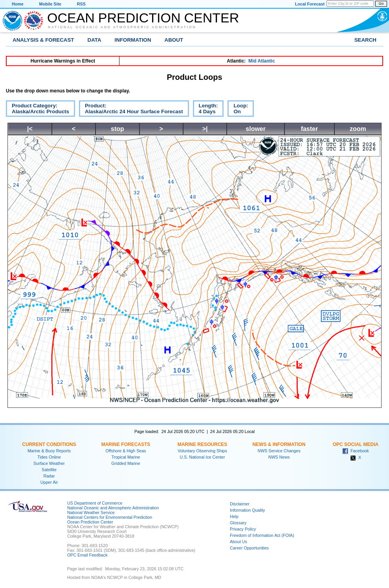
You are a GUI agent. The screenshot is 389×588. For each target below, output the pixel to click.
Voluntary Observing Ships (202, 451)
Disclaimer (240, 504)
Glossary (238, 523)
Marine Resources (203, 444)
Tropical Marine (126, 457)
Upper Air (49, 482)
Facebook (356, 451)
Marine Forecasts (126, 444)
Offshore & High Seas (126, 451)
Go (381, 4)
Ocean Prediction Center (143, 18)
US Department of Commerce (95, 503)
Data (94, 40)
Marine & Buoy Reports (49, 451)
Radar (49, 476)
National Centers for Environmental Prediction (110, 517)
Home (18, 4)
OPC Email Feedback (87, 555)
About (174, 40)
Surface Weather (49, 463)
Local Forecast (310, 4)
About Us (239, 542)
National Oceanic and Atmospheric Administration (122, 27)
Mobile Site (50, 4)
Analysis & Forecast (43, 40)
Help (234, 516)
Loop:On (238, 110)
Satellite (49, 470)
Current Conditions (49, 444)
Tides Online (49, 457)
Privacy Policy (243, 529)
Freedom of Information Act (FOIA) (262, 535)
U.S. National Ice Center (203, 457)
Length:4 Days (206, 110)
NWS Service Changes (279, 451)
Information (133, 40)
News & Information (279, 444)
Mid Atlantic (262, 61)
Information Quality (247, 510)
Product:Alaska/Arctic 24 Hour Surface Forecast (131, 110)
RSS (81, 4)
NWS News (279, 457)
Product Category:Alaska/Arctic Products (38, 110)
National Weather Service (91, 512)
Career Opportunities (249, 548)
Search (365, 40)
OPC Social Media (356, 444)
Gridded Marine (126, 463)
